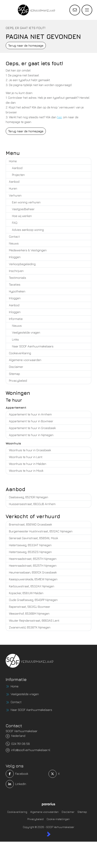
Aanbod (17, 168)
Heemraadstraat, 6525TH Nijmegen (33, 559)
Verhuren (15, 195)
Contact (14, 237)
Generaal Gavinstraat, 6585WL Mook (33, 538)
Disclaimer (16, 367)
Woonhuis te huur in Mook (26, 471)
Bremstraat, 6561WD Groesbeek (30, 524)
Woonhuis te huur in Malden (28, 464)
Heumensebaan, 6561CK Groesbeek (33, 572)
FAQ (15, 223)
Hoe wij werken (22, 216)
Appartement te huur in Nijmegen (31, 435)
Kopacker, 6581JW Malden (26, 593)
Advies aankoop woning (28, 230)
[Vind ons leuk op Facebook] (26, 774)
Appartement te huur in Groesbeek (32, 428)
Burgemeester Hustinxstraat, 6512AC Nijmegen (41, 531)
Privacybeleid (18, 381)
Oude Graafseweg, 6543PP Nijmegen (33, 600)
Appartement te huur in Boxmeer (31, 421)
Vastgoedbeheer (23, 209)
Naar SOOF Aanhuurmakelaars (33, 346)
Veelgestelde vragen (26, 332)
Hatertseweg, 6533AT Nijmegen (30, 545)
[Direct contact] (75, 10)
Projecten (18, 175)
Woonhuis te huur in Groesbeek (30, 450)
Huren (13, 188)
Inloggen (15, 257)
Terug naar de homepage (26, 45)
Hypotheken (17, 291)
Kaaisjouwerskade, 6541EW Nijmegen (33, 579)
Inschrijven (16, 271)
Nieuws (14, 243)
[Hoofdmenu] (87, 10)
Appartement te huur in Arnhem (30, 414)
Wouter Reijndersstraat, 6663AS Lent (34, 620)
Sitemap (14, 374)
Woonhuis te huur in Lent (26, 457)
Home (13, 161)
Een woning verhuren (26, 202)
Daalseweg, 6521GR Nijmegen (29, 497)
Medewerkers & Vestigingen (28, 250)
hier (60, 117)
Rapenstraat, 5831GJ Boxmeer (30, 607)
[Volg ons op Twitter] (69, 774)
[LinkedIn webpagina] (26, 784)
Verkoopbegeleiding (22, 264)
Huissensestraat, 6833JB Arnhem (32, 504)
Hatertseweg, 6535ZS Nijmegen (30, 552)
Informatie (16, 319)
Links (15, 339)
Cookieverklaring (20, 353)
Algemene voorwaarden (25, 360)
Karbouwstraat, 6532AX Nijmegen (32, 586)
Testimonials (17, 278)
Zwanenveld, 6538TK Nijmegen (30, 627)
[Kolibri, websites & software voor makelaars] (49, 834)
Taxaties (15, 284)
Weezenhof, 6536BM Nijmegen (29, 613)
